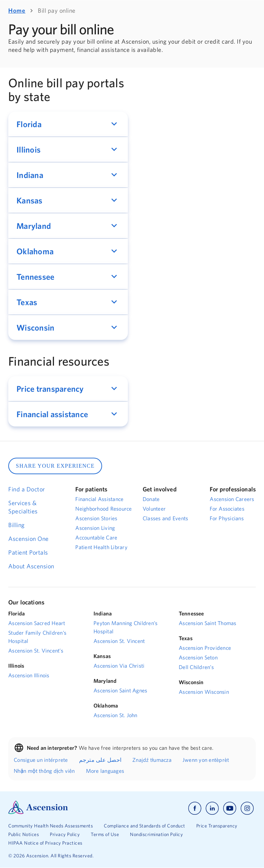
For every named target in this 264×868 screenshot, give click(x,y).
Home (17, 10)
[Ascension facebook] (195, 808)
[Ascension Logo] (38, 812)
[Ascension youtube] (230, 808)
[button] (68, 124)
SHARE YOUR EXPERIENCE (55, 466)
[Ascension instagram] (247, 808)
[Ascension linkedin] (212, 808)
